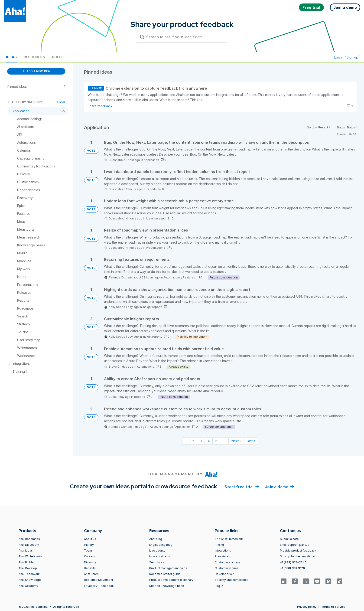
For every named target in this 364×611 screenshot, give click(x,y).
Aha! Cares (91, 574)
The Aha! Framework (229, 539)
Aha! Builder (27, 562)
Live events (157, 551)
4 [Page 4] (209, 441)
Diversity (90, 562)
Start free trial (242, 487)
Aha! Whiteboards (31, 556)
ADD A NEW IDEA (36, 71)
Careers (89, 556)
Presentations (156, 248)
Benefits (90, 568)
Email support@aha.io (295, 545)
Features (189, 277)
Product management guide (168, 568)
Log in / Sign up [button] (347, 57)
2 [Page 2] (193, 441)
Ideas (11, 57)
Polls (58, 57)
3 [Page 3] (201, 441)
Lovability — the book (99, 586)
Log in (219, 586)
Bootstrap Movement (99, 580)
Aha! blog (156, 539)
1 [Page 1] (186, 441)
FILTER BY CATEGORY (25, 102)
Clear (61, 102)
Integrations (223, 551)
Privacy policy (307, 607)
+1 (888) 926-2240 (293, 562)
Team (88, 551)
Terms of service (333, 607)
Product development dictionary (171, 580)
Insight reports (152, 307)
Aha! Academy (28, 586)
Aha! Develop (28, 568)
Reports (151, 189)
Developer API (225, 574)
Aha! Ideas (26, 551)
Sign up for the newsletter (298, 556)
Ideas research (156, 218)
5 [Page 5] (216, 441)
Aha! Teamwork (29, 574)
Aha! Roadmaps (29, 539)
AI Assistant (223, 556)
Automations (172, 277)
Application (151, 160)
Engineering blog (161, 545)
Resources (34, 57)
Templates (157, 562)
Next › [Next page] (236, 441)
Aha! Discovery (29, 545)
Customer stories (227, 568)
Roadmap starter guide (165, 574)
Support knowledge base (167, 586)
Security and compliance (232, 580)
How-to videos (160, 556)
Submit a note (289, 539)
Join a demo (279, 487)
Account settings (161, 427)
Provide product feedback (298, 551)
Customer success (228, 562)
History (89, 545)
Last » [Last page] (251, 441)
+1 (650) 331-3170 (292, 568)
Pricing (219, 545)
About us (90, 539)
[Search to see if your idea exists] (184, 37)
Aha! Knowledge (30, 580)
